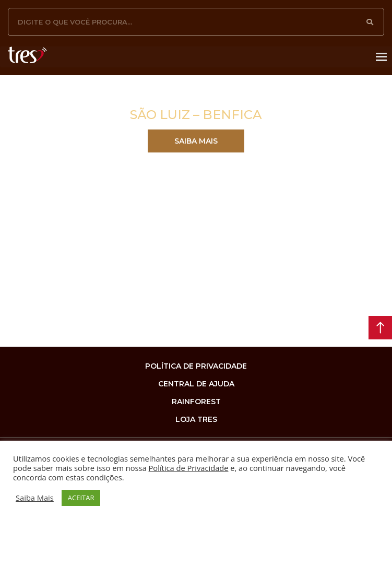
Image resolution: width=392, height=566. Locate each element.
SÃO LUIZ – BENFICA (196, 115)
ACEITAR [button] (81, 498)
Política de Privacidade (189, 468)
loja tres (196, 419)
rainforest (196, 402)
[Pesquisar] (370, 22)
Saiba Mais (35, 498)
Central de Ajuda (196, 384)
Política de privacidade (196, 366)
